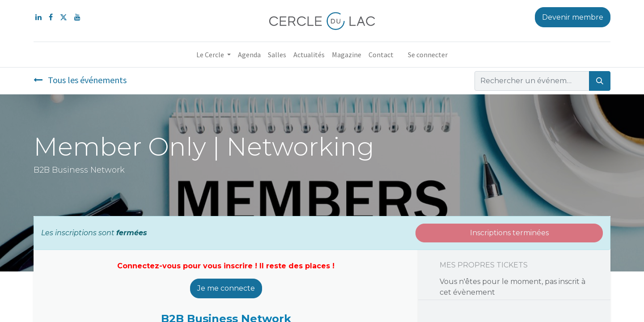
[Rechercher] (600, 81)
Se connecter (428, 55)
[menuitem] (249, 55)
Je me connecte (226, 288)
